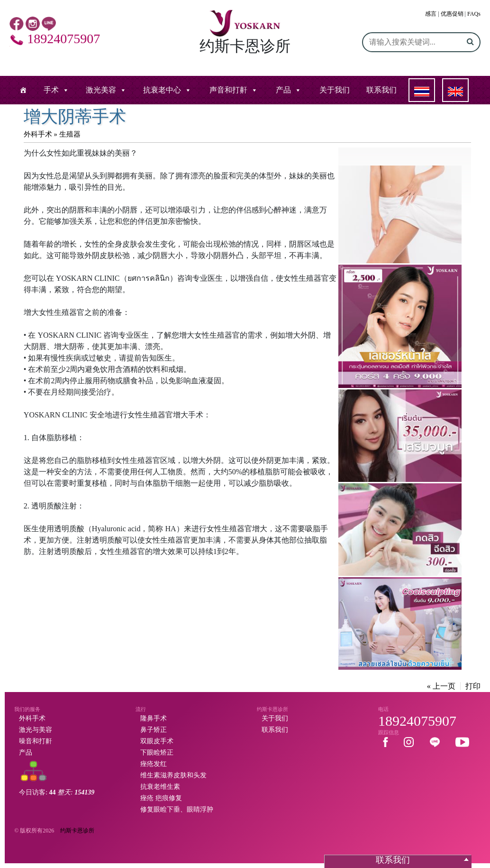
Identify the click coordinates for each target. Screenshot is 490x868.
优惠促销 (452, 14)
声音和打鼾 (228, 90)
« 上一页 (441, 686)
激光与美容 (36, 730)
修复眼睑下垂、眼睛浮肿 (177, 809)
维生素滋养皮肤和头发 (173, 775)
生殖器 (70, 134)
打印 (473, 686)
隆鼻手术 (154, 718)
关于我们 (335, 90)
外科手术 (38, 134)
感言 (431, 14)
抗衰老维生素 (160, 787)
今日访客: (57, 792)
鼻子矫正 (154, 730)
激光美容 (101, 90)
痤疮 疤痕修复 (161, 798)
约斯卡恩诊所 (77, 831)
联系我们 (381, 90)
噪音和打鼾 (36, 741)
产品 (283, 90)
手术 (51, 90)
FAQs (474, 14)
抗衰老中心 (162, 90)
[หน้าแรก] (23, 90)
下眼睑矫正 (157, 753)
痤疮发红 (154, 764)
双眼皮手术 (157, 741)
